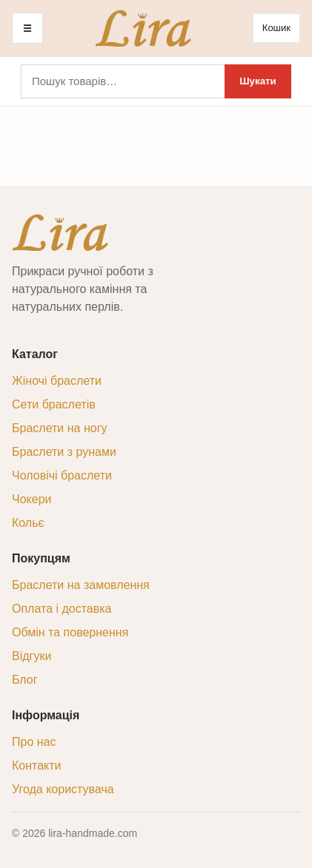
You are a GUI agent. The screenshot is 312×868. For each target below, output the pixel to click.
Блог (25, 680)
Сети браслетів (54, 404)
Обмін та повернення (70, 632)
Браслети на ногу (59, 428)
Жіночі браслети (57, 381)
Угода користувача (63, 789)
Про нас (34, 742)
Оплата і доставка (62, 609)
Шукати (258, 81)
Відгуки (31, 656)
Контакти (37, 766)
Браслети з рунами (64, 452)
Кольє (28, 523)
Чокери (31, 499)
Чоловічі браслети (62, 475)
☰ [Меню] (27, 28)
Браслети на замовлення (81, 585)
